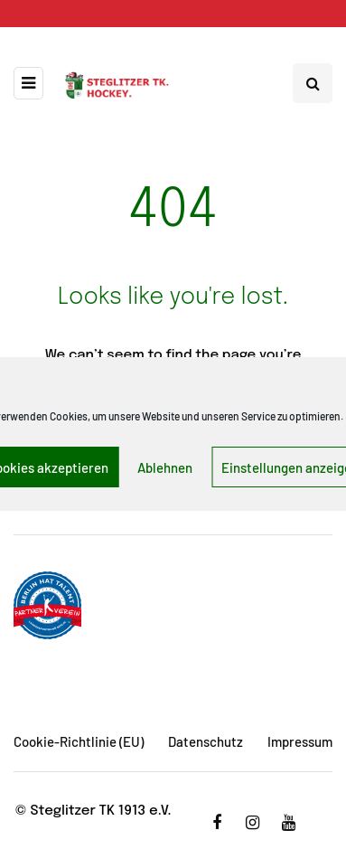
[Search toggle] (313, 83)
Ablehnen (165, 467)
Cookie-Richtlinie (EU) (79, 741)
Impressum (300, 741)
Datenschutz (206, 741)
